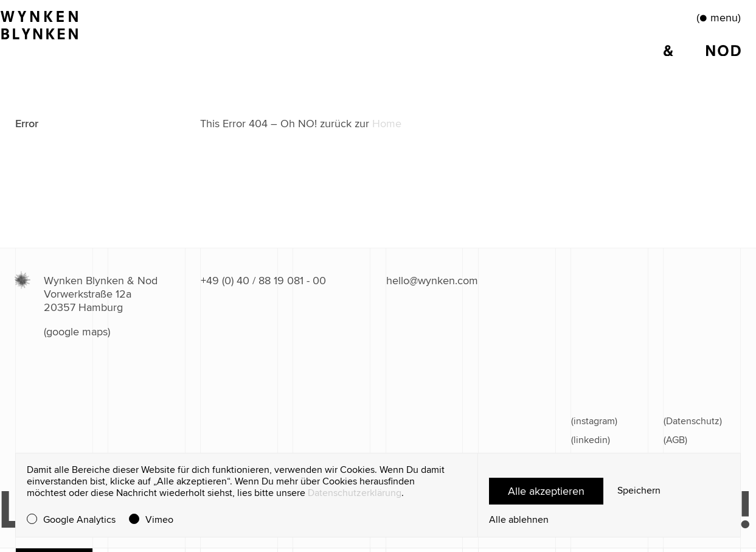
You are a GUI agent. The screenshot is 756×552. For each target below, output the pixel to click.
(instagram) (594, 421)
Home (387, 124)
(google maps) (77, 332)
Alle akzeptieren (546, 491)
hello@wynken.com (432, 281)
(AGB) (675, 440)
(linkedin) (591, 440)
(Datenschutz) (693, 421)
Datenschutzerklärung (355, 493)
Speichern (639, 491)
